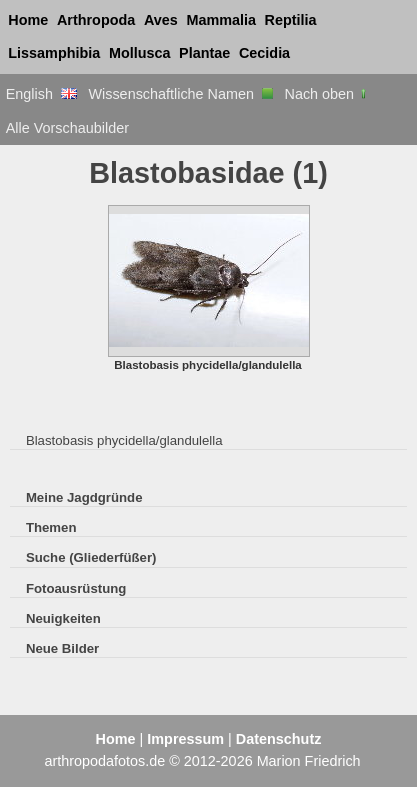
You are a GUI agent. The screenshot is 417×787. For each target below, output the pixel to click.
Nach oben (327, 94)
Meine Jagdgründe (84, 497)
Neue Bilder (62, 648)
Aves (161, 20)
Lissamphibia (54, 53)
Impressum (185, 739)
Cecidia (264, 53)
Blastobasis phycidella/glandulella (124, 440)
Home (28, 20)
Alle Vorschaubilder (67, 128)
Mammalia (221, 20)
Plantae (204, 53)
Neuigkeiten (63, 618)
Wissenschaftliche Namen (180, 94)
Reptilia (291, 20)
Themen (51, 527)
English (41, 94)
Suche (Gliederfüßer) (91, 557)
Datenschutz (279, 739)
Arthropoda (96, 20)
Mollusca (140, 53)
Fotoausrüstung (76, 588)
